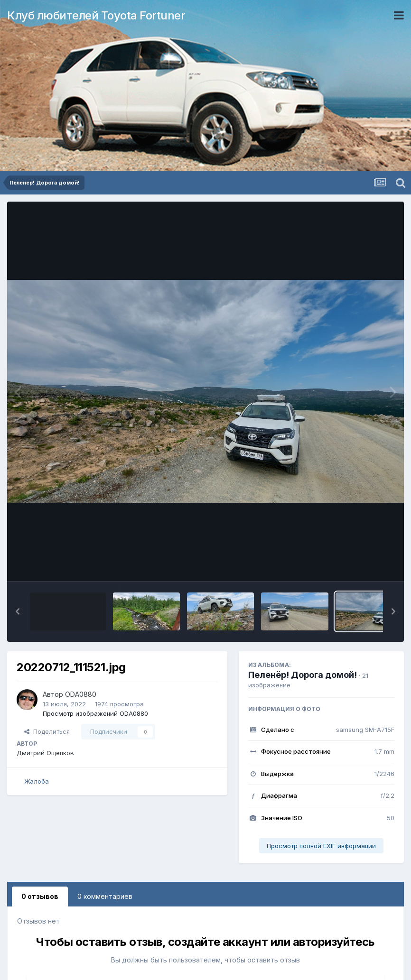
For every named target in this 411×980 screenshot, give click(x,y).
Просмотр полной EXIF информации (321, 846)
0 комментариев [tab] (105, 896)
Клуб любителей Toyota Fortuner (96, 15)
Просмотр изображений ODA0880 (95, 713)
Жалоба (37, 781)
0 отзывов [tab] (40, 896)
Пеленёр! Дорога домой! (303, 675)
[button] (18, 611)
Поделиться (47, 731)
